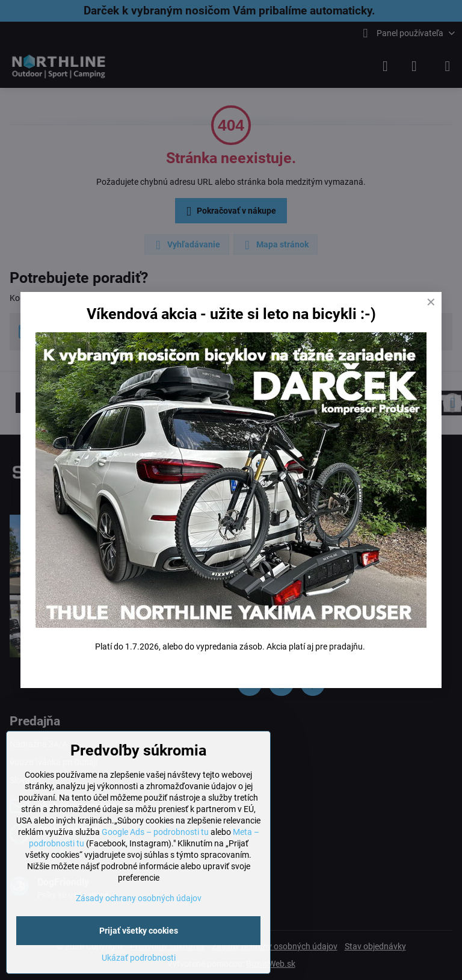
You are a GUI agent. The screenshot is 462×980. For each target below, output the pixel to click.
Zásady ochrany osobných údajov (139, 898)
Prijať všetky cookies (139, 931)
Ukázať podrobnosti (139, 958)
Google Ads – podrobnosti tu (155, 832)
